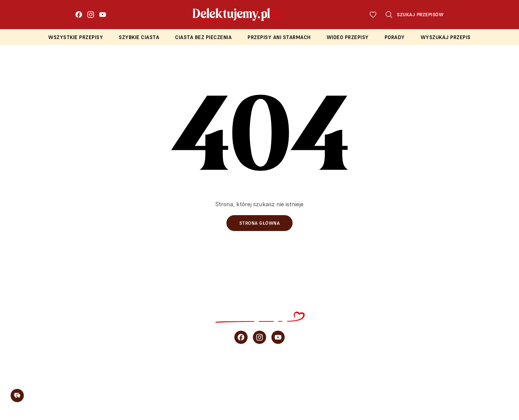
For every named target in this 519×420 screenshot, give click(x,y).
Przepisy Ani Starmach (279, 37)
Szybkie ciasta (139, 37)
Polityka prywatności (278, 396)
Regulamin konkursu (352, 396)
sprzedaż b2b (401, 369)
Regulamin (221, 396)
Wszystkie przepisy (76, 37)
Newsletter (493, 369)
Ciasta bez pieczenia (203, 37)
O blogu (448, 369)
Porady (395, 37)
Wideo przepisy (348, 37)
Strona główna (260, 223)
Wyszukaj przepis (446, 37)
